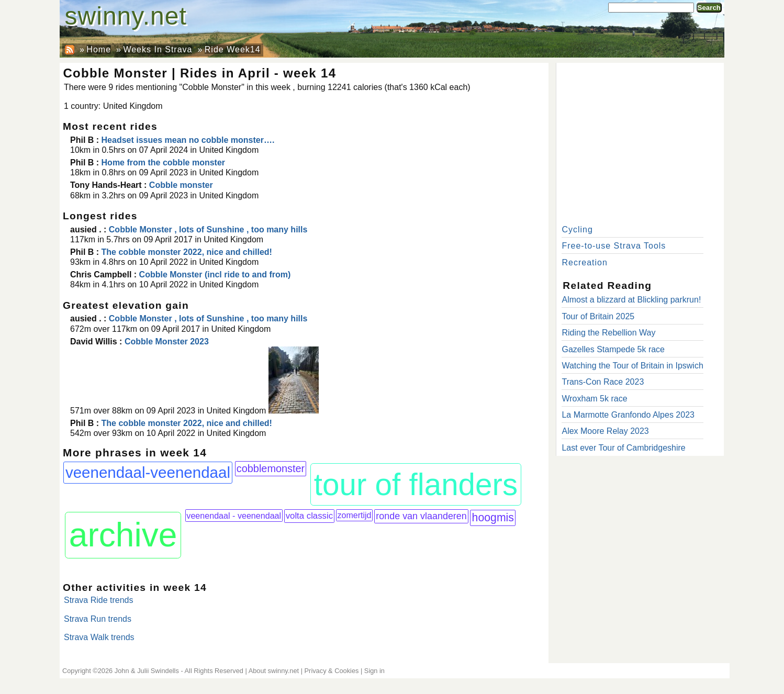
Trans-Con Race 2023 (603, 382)
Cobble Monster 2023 (167, 342)
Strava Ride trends (99, 600)
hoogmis (493, 518)
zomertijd (355, 515)
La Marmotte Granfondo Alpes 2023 (628, 415)
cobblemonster (271, 468)
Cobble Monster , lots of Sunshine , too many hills (208, 230)
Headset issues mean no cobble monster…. (188, 140)
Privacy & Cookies (332, 671)
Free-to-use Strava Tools (614, 246)
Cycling (577, 230)
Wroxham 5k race (594, 399)
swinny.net (126, 16)
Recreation (584, 262)
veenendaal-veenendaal (148, 472)
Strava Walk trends (99, 637)
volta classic (309, 516)
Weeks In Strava (158, 49)
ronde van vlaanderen (421, 516)
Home (99, 49)
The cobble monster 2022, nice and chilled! (188, 252)
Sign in (374, 671)
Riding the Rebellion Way (608, 333)
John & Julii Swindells (147, 671)
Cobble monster (181, 185)
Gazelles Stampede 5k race (613, 349)
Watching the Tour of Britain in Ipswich (632, 366)
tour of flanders (416, 484)
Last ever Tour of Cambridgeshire (623, 448)
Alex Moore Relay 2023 (605, 431)
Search (709, 8)
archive (123, 535)
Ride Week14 (233, 49)
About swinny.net (274, 671)
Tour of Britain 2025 (598, 316)
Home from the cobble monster (163, 163)
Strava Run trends (98, 619)
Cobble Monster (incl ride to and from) (215, 275)
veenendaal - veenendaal (234, 516)
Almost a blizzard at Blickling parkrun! (631, 300)
